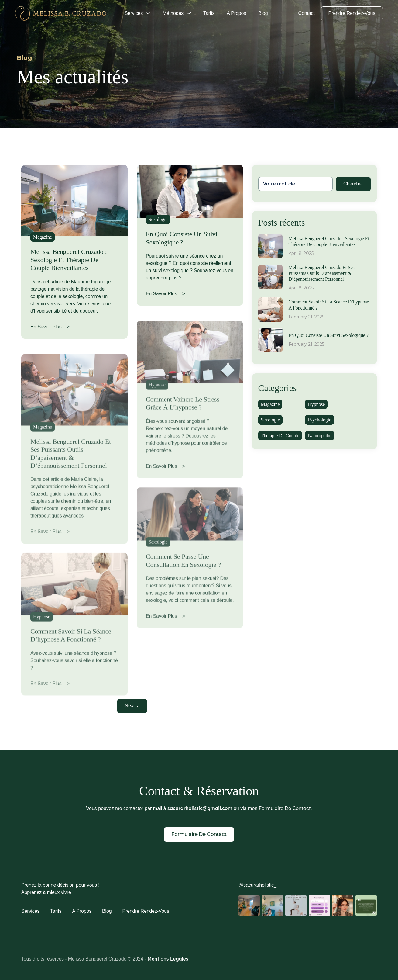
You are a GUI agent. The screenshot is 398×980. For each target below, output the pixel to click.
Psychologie (319, 420)
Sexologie (158, 219)
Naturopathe (319, 436)
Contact (307, 13)
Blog (263, 13)
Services (30, 911)
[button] (137, 13)
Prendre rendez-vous (352, 13)
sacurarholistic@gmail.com (200, 808)
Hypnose (42, 637)
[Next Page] (132, 706)
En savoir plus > (50, 327)
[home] (61, 13)
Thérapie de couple (280, 436)
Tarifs (209, 13)
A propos (236, 13)
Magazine (43, 237)
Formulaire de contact (199, 834)
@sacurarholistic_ (257, 885)
